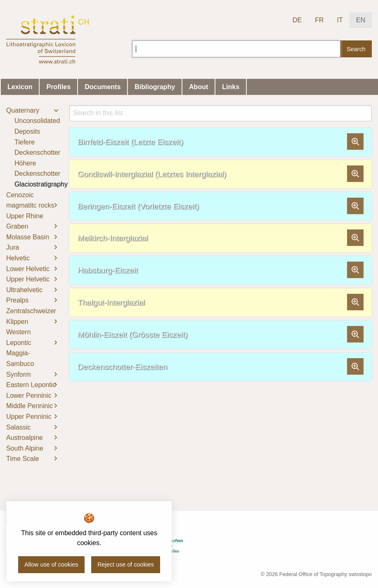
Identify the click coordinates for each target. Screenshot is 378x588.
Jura (13, 247)
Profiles (58, 87)
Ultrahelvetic (24, 290)
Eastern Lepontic (31, 385)
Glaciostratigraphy (41, 184)
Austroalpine (25, 438)
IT (340, 20)
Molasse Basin (28, 237)
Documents (103, 87)
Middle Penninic (30, 406)
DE (297, 20)
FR (319, 20)
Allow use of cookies (51, 564)
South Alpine (25, 448)
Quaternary (23, 110)
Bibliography (155, 87)
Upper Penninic (29, 417)
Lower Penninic (29, 396)
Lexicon (20, 87)
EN (361, 20)
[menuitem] (32, 148)
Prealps (17, 300)
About (198, 87)
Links (231, 87)
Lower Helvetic (28, 269)
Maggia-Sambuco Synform (20, 364)
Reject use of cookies (126, 564)
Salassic (19, 427)
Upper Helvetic (28, 279)
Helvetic (18, 258)
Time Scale (22, 459)
